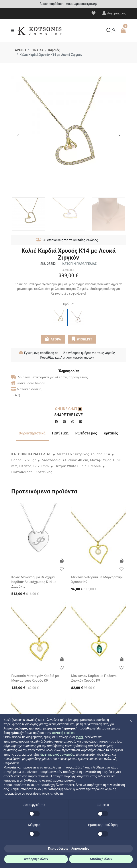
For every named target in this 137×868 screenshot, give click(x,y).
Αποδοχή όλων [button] (101, 859)
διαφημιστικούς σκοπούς (57, 755)
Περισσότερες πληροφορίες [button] (69, 848)
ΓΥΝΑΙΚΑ (37, 50)
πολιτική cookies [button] (63, 733)
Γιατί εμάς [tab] (60, 433)
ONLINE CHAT (68, 409)
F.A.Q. (17, 395)
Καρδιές (54, 50)
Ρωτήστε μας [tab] (86, 433)
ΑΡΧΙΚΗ (20, 50)
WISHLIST (82, 339)
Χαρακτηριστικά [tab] (32, 433)
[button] (131, 721)
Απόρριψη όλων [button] (36, 859)
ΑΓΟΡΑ (53, 339)
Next (119, 135)
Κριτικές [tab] (111, 433)
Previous (18, 135)
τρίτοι (79, 737)
